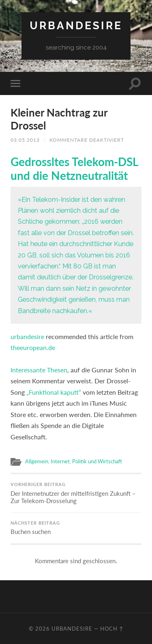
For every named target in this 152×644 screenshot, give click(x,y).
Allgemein (37, 461)
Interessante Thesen (39, 370)
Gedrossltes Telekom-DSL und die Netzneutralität (74, 169)
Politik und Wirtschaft (97, 461)
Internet (60, 461)
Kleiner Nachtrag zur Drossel (59, 119)
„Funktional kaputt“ (54, 392)
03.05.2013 (25, 140)
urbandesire (76, 25)
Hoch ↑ (112, 629)
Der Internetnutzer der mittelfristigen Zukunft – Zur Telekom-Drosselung (76, 493)
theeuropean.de (33, 347)
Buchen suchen (76, 528)
